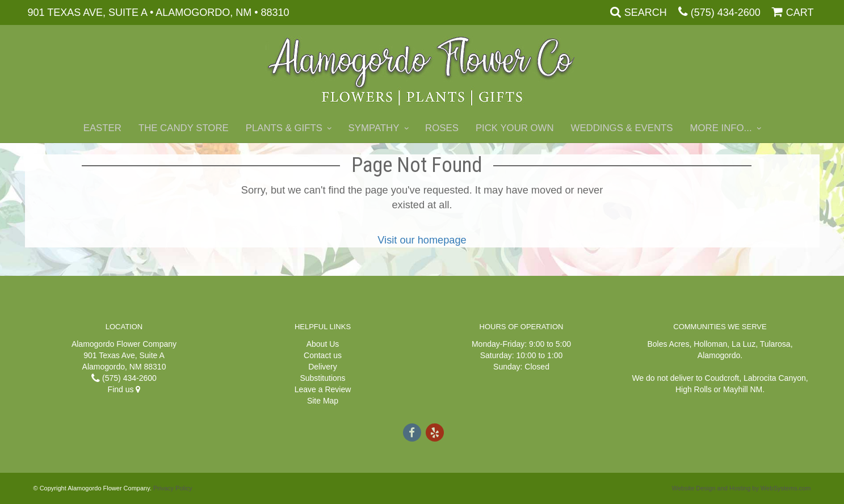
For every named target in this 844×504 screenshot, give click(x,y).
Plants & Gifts (284, 128)
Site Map (323, 401)
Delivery (323, 367)
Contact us (323, 355)
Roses (442, 128)
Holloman (710, 344)
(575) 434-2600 (726, 12)
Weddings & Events (622, 128)
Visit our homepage (422, 240)
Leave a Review (323, 389)
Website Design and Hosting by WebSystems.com (742, 488)
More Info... (721, 128)
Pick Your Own (515, 128)
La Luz (744, 344)
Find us (124, 389)
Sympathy (374, 128)
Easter (102, 128)
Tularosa (775, 344)
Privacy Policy (173, 488)
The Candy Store (184, 128)
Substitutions (322, 378)
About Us (323, 344)
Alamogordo (719, 355)
